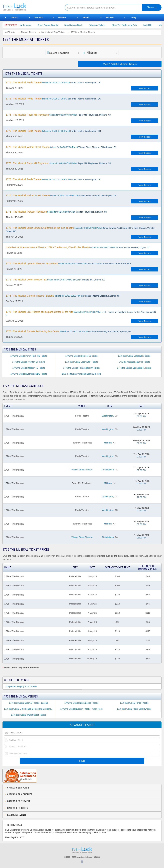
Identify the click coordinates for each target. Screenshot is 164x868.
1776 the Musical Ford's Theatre (134, 703)
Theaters (62, 17)
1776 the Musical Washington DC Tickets (29, 374)
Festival (110, 17)
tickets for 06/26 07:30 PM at (78, 247)
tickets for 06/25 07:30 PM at (80, 230)
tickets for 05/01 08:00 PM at (61, 195)
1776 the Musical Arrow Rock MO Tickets (29, 356)
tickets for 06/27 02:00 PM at (63, 296)
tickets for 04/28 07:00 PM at (53, 83)
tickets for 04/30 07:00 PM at (53, 131)
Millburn (108, 443)
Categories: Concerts (20, 794)
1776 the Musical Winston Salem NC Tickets (81, 374)
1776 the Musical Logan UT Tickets (134, 362)
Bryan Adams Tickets (53, 25)
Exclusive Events (17, 815)
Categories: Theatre (19, 801)
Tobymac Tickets (102, 25)
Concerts (38, 17)
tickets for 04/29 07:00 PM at (53, 99)
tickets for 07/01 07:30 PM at (81, 314)
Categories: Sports (18, 788)
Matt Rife (153, 25)
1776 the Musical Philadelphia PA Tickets (81, 368)
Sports (14, 17)
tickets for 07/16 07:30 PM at (68, 331)
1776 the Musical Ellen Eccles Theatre (81, 703)
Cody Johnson (29, 25)
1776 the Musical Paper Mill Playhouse (134, 709)
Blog (134, 17)
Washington (108, 416)
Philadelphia (108, 470)
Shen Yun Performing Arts (129, 25)
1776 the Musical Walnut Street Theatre (29, 715)
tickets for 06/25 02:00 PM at (56, 212)
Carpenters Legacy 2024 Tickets (21, 686)
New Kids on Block (78, 25)
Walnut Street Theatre (82, 470)
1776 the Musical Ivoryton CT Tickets (29, 362)
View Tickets (144, 88)
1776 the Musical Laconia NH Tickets (81, 362)
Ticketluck (30, 7)
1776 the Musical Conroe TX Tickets (81, 356)
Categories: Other (18, 808)
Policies (96, 857)
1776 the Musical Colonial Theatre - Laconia (29, 703)
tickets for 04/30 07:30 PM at (61, 147)
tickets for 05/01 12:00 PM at (53, 179)
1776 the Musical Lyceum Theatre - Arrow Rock (81, 709)
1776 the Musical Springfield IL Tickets (134, 368)
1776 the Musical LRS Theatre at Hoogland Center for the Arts (29, 709)
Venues (86, 17)
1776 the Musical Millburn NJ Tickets (29, 368)
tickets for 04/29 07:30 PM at (58, 115)
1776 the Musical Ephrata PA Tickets (134, 356)
